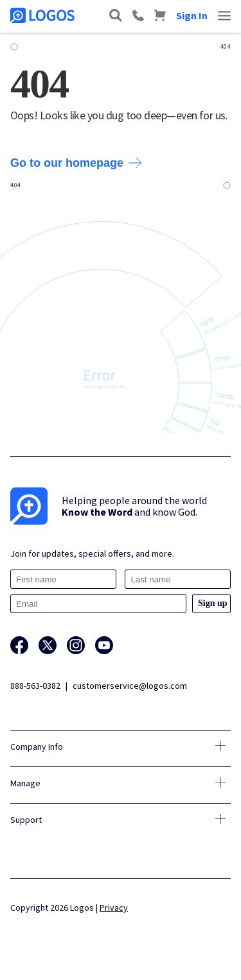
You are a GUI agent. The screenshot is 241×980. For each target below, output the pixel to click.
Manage (25, 783)
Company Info (37, 747)
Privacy (114, 908)
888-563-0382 (35, 686)
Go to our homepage (76, 163)
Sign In (192, 15)
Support (26, 820)
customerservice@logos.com (130, 686)
